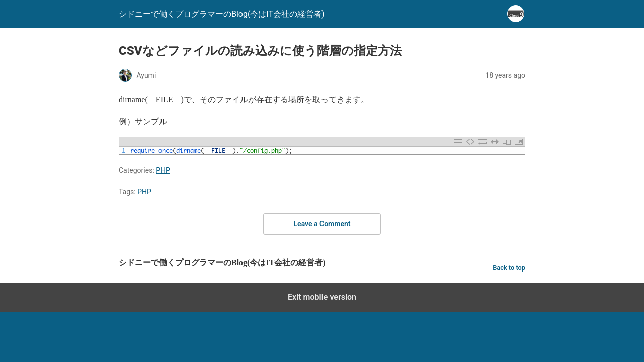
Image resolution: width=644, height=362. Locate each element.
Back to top (509, 268)
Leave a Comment (322, 224)
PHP (163, 170)
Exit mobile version (322, 297)
